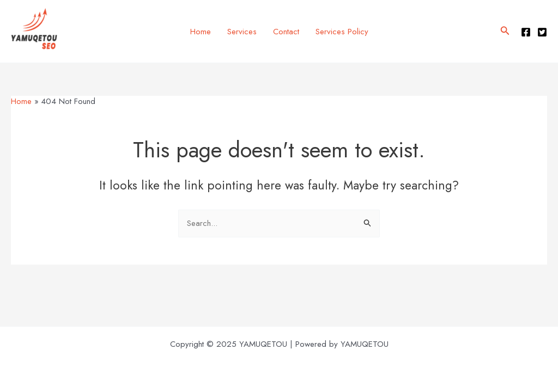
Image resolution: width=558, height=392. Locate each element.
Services (242, 32)
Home (201, 32)
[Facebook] (526, 32)
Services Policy (342, 32)
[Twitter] (542, 32)
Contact (286, 32)
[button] (505, 32)
